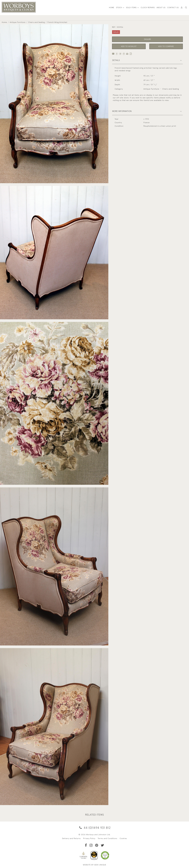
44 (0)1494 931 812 (95, 828)
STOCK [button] (119, 7)
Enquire (147, 39)
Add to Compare (166, 46)
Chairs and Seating (36, 22)
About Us (161, 7)
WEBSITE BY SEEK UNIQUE (95, 865)
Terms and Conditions (107, 838)
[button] (186, 8)
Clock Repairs (148, 7)
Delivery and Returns (71, 838)
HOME (112, 7)
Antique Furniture (18, 22)
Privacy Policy (89, 838)
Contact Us (173, 7)
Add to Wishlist (129, 46)
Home (4, 22)
